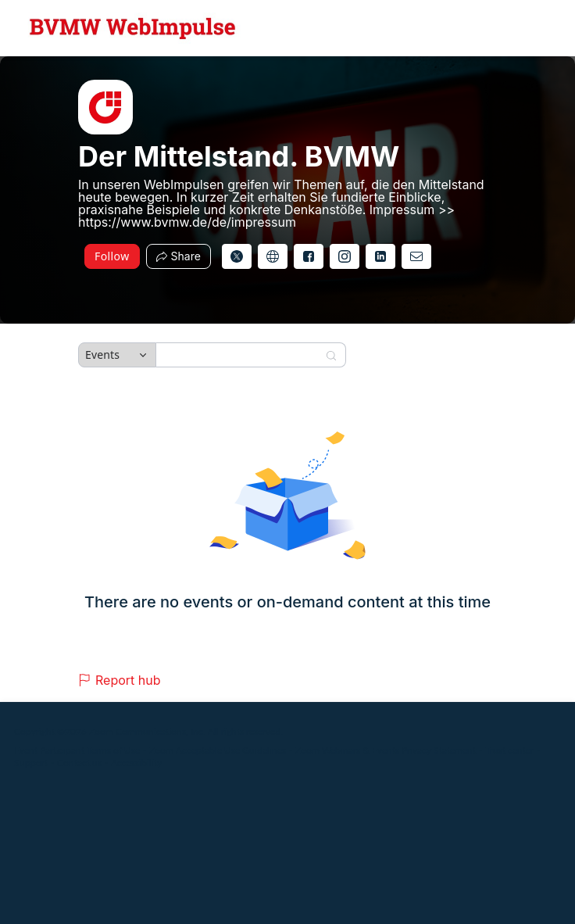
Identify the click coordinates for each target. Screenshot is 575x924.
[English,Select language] (518, 28)
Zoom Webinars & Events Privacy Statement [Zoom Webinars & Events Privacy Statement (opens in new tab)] (386, 750)
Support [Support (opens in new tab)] (31, 763)
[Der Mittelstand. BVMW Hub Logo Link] (133, 28)
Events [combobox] (102, 355)
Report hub (120, 680)
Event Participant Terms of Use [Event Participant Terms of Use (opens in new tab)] (77, 750)
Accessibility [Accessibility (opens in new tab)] (136, 763)
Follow (112, 256)
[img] (105, 107)
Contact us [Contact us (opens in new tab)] (79, 763)
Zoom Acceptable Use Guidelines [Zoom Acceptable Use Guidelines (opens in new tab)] (218, 750)
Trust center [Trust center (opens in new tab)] (509, 750)
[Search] (241, 355)
